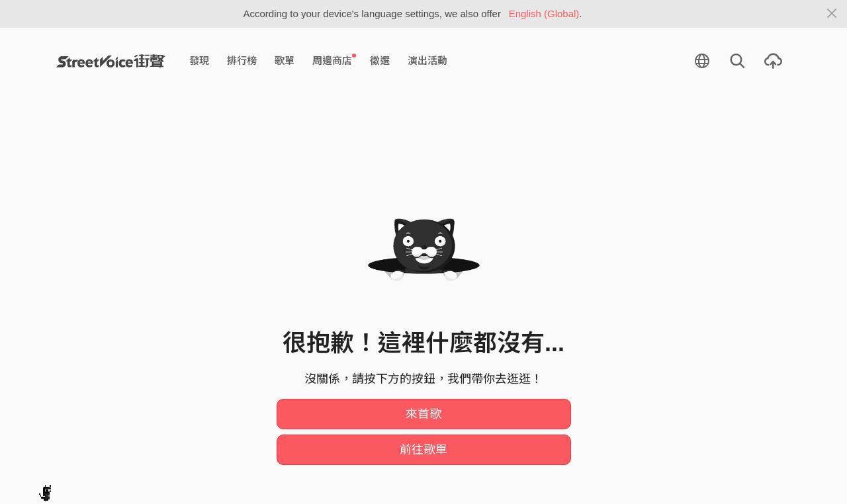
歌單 (285, 61)
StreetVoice (111, 61)
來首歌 (423, 414)
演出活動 (427, 61)
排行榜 (242, 61)
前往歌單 (423, 450)
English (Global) (544, 14)
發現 (199, 61)
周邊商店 (334, 60)
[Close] (832, 14)
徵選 (380, 61)
